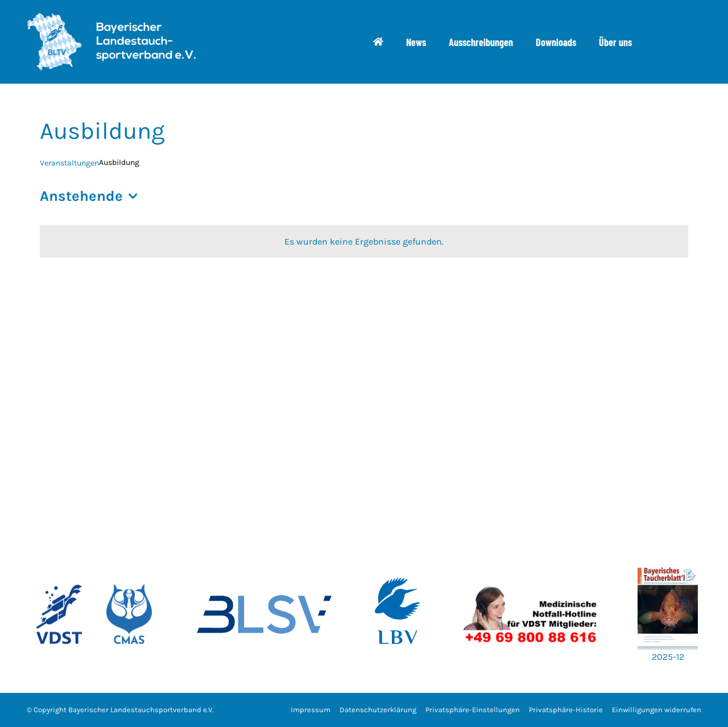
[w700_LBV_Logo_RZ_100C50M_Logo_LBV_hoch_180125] (398, 560)
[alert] (364, 242)
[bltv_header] (111, 17)
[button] (473, 710)
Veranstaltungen (69, 163)
